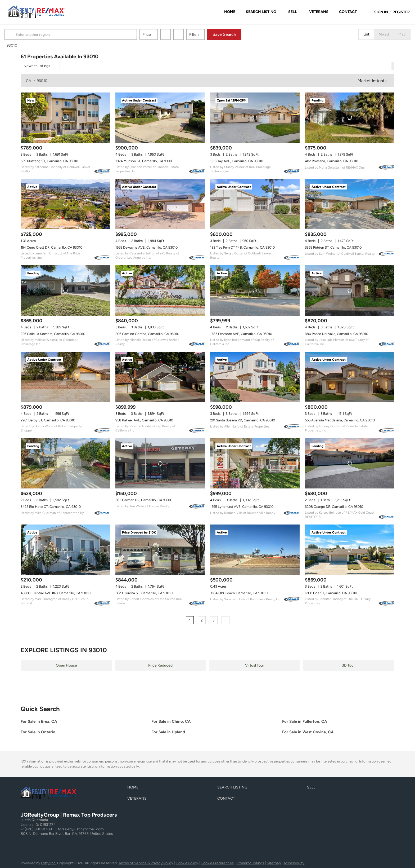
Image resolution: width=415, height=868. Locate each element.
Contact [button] (348, 12)
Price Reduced (160, 665)
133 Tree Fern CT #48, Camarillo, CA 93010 (242, 247)
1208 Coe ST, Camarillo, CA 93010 (331, 593)
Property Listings (250, 863)
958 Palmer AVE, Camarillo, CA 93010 (144, 420)
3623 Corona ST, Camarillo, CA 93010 (144, 593)
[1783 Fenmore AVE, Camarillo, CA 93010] (255, 290)
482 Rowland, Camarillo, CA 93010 (331, 161)
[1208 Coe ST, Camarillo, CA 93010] (350, 550)
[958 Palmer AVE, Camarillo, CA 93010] (160, 377)
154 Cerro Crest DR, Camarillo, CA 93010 (51, 247)
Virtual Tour (255, 665)
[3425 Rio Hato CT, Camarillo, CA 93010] (65, 463)
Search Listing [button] (261, 12)
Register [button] (401, 12)
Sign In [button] (381, 12)
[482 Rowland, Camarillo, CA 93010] (350, 118)
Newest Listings (37, 66)
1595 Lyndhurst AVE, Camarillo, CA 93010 (242, 507)
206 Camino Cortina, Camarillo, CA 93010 (147, 334)
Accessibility (294, 863)
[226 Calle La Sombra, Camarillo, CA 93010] (65, 290)
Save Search (240, 34)
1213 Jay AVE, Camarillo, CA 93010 (237, 161)
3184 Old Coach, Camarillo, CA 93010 (239, 593)
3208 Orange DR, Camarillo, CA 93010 (334, 507)
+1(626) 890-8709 (36, 829)
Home (230, 12)
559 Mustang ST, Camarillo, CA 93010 (49, 161)
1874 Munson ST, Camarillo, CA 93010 (144, 161)
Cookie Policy (187, 863)
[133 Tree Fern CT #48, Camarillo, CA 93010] (255, 204)
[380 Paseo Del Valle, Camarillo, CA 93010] (350, 290)
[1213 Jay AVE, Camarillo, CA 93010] (255, 118)
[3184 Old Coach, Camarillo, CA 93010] (255, 550)
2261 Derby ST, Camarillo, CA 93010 (48, 420)
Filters (211, 35)
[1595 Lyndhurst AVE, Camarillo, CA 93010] (255, 463)
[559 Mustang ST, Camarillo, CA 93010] (65, 118)
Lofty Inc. (49, 863)
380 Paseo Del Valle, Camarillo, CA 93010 (337, 334)
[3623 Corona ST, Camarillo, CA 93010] (160, 550)
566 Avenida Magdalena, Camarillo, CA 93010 (340, 420)
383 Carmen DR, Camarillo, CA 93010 (144, 500)
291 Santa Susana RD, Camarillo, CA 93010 (243, 420)
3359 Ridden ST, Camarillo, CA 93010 (333, 247)
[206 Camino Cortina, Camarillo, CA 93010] (160, 290)
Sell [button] (293, 12)
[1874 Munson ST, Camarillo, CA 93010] (160, 118)
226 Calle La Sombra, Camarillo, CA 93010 (53, 334)
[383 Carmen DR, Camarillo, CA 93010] (160, 463)
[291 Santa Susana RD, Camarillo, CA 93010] (255, 377)
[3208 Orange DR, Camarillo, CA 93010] (350, 463)
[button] (27, 34)
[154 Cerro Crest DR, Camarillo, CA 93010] (65, 204)
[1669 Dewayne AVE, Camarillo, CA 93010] (160, 204)
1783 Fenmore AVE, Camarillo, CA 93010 (241, 334)
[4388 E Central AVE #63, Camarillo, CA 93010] (65, 550)
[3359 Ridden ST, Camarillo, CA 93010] (350, 204)
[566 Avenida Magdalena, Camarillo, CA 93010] (350, 377)
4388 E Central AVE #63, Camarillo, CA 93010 (56, 593)
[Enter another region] (89, 34)
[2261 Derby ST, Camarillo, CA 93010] (65, 377)
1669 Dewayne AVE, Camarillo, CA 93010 (146, 247)
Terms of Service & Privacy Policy (146, 863)
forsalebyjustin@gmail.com (81, 829)
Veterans (319, 12)
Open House (66, 665)
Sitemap (274, 863)
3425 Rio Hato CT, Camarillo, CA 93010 (51, 507)
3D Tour (348, 665)
